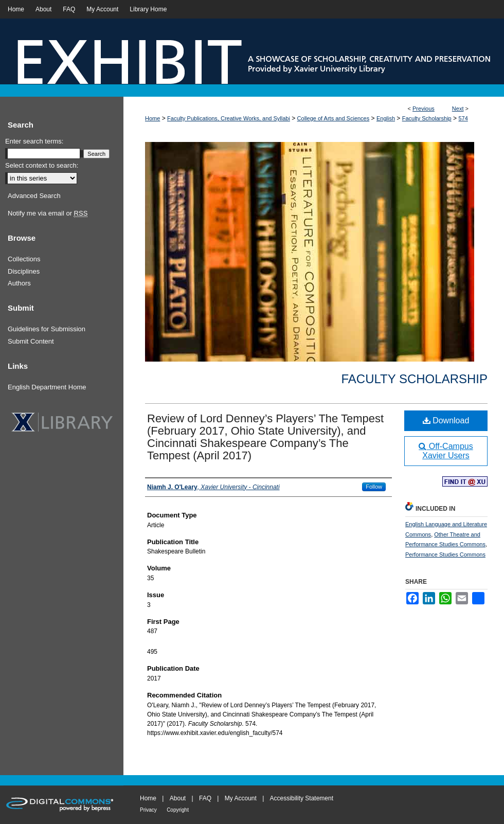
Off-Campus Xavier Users (446, 451)
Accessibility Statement (302, 798)
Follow (374, 487)
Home (152, 118)
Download (446, 420)
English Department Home (47, 387)
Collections (24, 259)
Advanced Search (34, 196)
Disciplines (24, 271)
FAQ (205, 798)
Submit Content (31, 341)
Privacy (148, 810)
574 (463, 118)
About (178, 798)
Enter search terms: (34, 141)
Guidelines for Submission (47, 329)
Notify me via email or (48, 213)
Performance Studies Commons (445, 554)
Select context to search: (42, 165)
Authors (19, 283)
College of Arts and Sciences (334, 118)
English (386, 118)
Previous (424, 109)
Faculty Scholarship (427, 118)
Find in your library (465, 482)
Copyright (178, 810)
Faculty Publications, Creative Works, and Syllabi (229, 118)
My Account (241, 798)
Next (458, 109)
